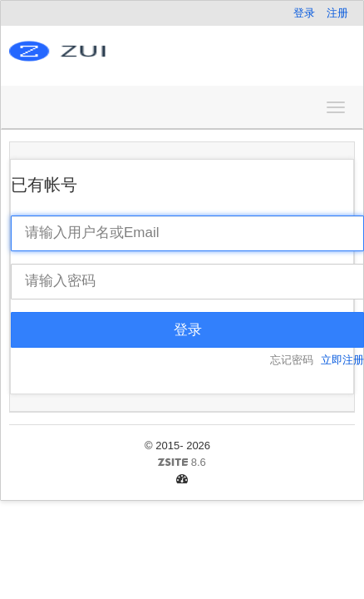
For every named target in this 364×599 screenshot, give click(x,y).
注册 (337, 13)
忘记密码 (292, 360)
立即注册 (342, 360)
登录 (304, 13)
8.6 (114, 463)
